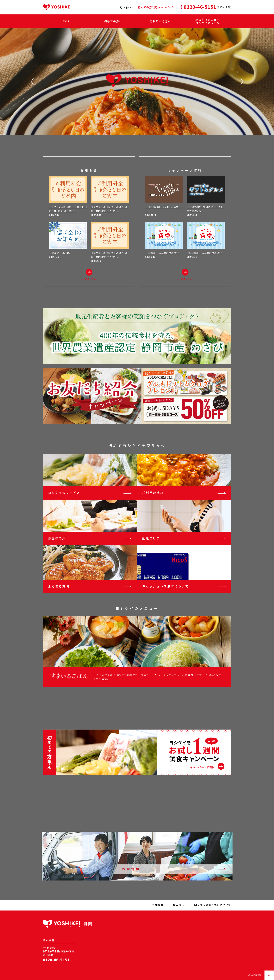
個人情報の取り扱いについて (213, 905)
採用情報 (179, 905)
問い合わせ (127, 7)
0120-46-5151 (56, 960)
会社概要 (158, 905)
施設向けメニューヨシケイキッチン (208, 21)
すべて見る (89, 275)
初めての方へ (113, 21)
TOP (66, 21)
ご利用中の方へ (160, 21)
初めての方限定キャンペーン (156, 7)
